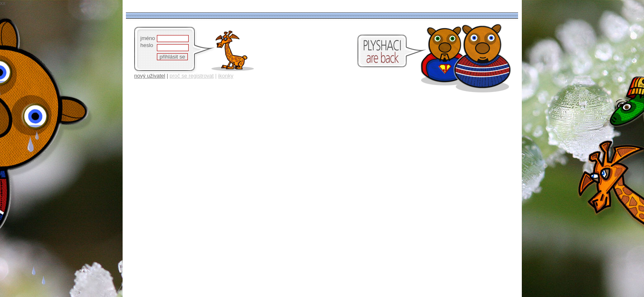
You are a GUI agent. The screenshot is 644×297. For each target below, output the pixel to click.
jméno (148, 38)
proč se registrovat (192, 76)
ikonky (226, 76)
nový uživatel (150, 76)
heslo (147, 45)
